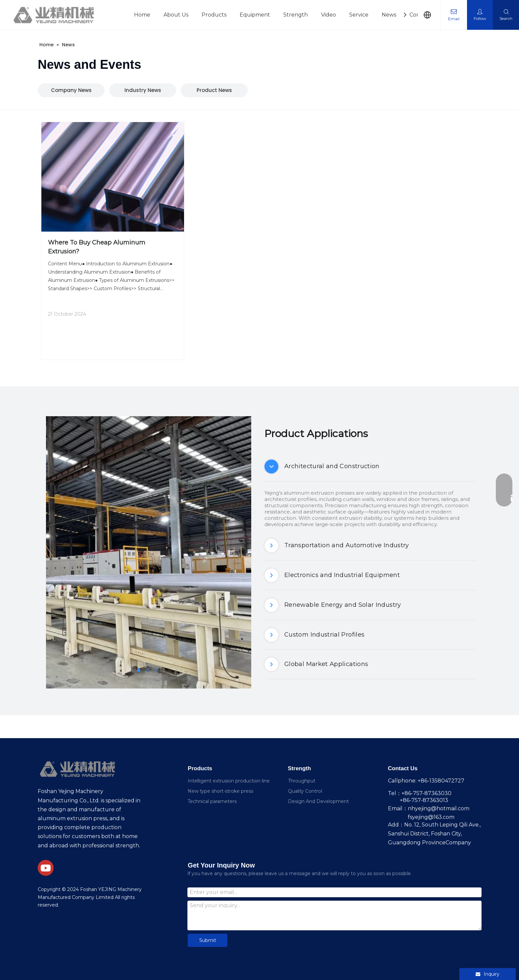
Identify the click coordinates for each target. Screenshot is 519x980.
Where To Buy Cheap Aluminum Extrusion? (97, 247)
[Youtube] (46, 868)
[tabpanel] (149, 552)
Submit (208, 940)
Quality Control (305, 791)
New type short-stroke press (220, 791)
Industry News (143, 90)
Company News (71, 90)
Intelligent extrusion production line (229, 781)
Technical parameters (212, 801)
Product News (214, 90)
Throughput (302, 781)
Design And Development (318, 801)
